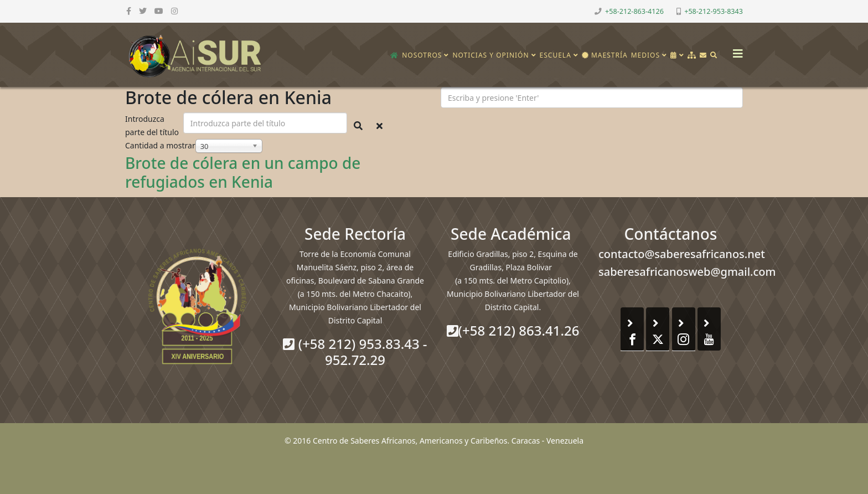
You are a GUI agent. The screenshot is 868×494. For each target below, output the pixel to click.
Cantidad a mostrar (160, 145)
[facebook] (129, 11)
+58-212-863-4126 (634, 11)
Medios (645, 55)
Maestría (605, 55)
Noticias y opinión (490, 55)
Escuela (556, 55)
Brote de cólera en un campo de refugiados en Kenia (243, 172)
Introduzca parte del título (153, 125)
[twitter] (143, 11)
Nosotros (422, 55)
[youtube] (159, 11)
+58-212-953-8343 (714, 11)
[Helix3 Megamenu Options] (735, 50)
